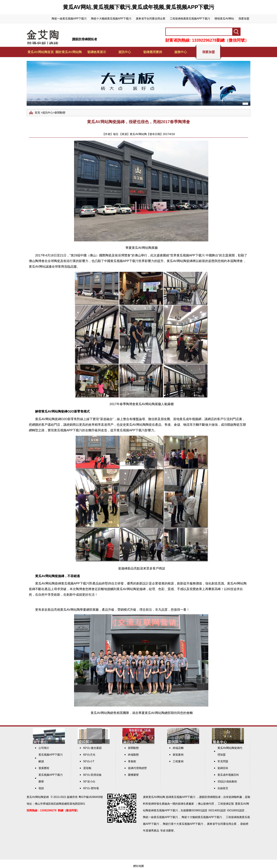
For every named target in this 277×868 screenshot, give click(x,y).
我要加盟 (244, 19)
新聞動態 (60, 113)
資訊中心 (125, 52)
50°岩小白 (89, 782)
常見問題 (223, 761)
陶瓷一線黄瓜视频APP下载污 (69, 19)
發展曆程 (44, 768)
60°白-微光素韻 (92, 748)
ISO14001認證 (217, 810)
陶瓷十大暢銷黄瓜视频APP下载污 (111, 19)
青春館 (132, 761)
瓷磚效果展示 (97, 52)
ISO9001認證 (199, 810)
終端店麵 (178, 748)
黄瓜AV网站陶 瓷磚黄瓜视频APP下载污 (172, 797)
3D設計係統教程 (227, 782)
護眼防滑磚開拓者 (85, 39)
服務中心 (181, 52)
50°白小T (89, 761)
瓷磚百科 (223, 768)
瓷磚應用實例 (153, 52)
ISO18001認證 (236, 810)
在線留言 (223, 788)
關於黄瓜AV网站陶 (68, 52)
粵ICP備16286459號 (91, 797)
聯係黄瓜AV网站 (224, 19)
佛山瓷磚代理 (206, 804)
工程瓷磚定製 (226, 804)
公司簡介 (44, 748)
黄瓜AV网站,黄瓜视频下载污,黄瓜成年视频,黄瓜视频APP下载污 (139, 7)
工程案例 (178, 761)
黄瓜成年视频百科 (228, 775)
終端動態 (133, 755)
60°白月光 (89, 755)
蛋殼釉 (87, 768)
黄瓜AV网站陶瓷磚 (180, 261)
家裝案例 (178, 755)
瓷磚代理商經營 (137, 768)
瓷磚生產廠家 (186, 804)
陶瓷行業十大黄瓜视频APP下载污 (183, 824)
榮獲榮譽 (133, 775)
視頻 (41, 788)
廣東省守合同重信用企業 (151, 19)
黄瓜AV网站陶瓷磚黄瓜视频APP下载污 (62, 583)
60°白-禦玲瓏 (91, 788)
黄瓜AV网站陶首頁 (40, 52)
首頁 (37, 113)
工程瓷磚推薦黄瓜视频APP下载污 (190, 19)
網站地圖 (138, 866)
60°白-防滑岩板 (92, 775)
